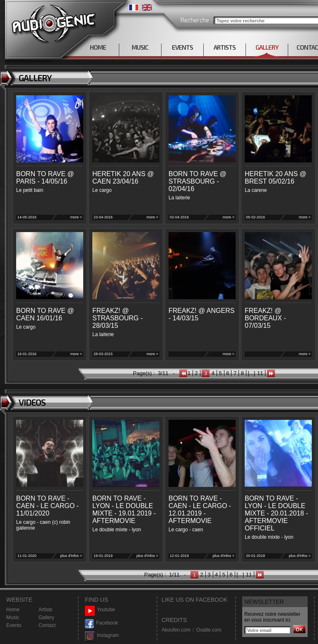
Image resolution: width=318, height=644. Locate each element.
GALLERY (267, 47)
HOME (98, 47)
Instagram (102, 636)
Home (13, 610)
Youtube (100, 610)
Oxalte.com (209, 630)
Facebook (101, 623)
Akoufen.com (176, 630)
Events (14, 625)
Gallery (46, 617)
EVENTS (182, 47)
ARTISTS (225, 47)
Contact (47, 625)
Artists (45, 610)
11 (260, 373)
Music (13, 617)
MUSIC (140, 47)
